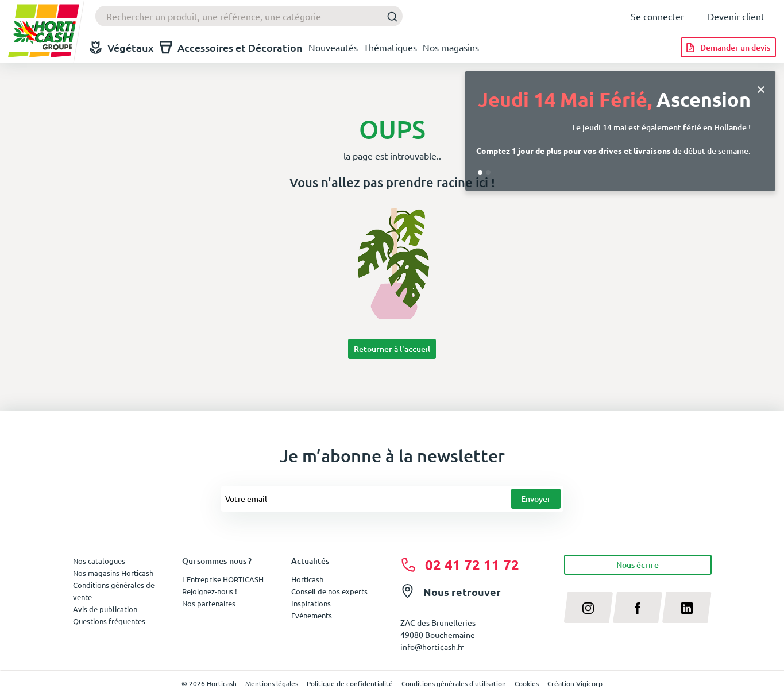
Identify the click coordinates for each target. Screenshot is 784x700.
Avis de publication (105, 609)
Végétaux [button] (122, 47)
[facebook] (638, 608)
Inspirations (311, 603)
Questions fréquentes (109, 621)
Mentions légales (272, 683)
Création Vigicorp (575, 683)
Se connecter (657, 16)
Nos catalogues (99, 561)
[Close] (761, 88)
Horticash (307, 579)
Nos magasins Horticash (113, 573)
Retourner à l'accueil (392, 349)
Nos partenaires (209, 603)
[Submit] (389, 16)
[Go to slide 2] (488, 172)
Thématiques (390, 47)
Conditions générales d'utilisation (454, 683)
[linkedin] (687, 608)
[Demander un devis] (728, 47)
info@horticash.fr (432, 647)
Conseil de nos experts (329, 591)
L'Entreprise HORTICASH (223, 579)
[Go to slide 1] (480, 172)
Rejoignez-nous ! (210, 591)
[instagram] (589, 608)
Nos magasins (451, 47)
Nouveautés (333, 47)
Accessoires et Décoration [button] (231, 47)
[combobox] (249, 16)
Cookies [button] (527, 683)
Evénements (312, 615)
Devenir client (736, 16)
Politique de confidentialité (350, 683)
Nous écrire (638, 565)
